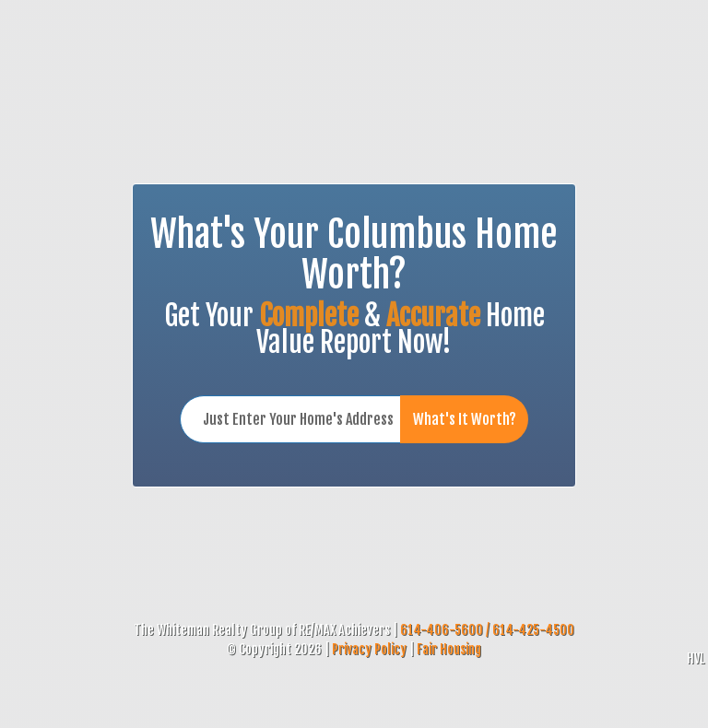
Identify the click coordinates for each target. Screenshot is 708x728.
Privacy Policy (369, 649)
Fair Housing (449, 649)
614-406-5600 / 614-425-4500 (487, 630)
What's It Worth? (465, 419)
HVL (696, 658)
